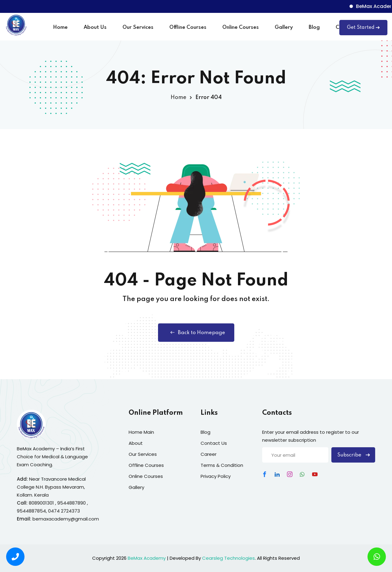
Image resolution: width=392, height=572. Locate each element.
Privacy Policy (216, 476)
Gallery (284, 27)
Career (209, 454)
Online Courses (241, 27)
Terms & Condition (222, 465)
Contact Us (214, 443)
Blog (314, 27)
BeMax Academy (147, 558)
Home (60, 27)
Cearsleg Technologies (228, 558)
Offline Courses (188, 27)
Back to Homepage (196, 333)
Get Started (363, 28)
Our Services (138, 27)
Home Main (141, 432)
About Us (95, 27)
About (136, 443)
